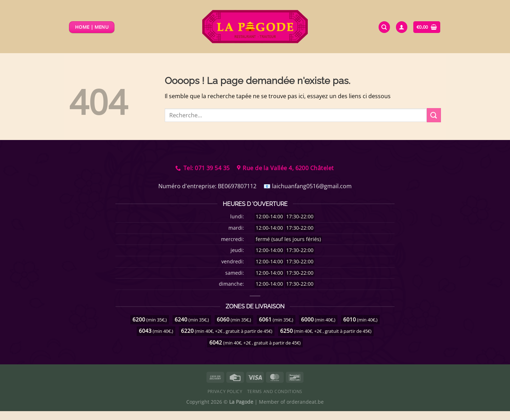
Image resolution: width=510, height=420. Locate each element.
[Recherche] (384, 27)
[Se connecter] (402, 27)
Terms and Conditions (275, 391)
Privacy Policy (225, 391)
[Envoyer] (434, 115)
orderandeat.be (305, 402)
